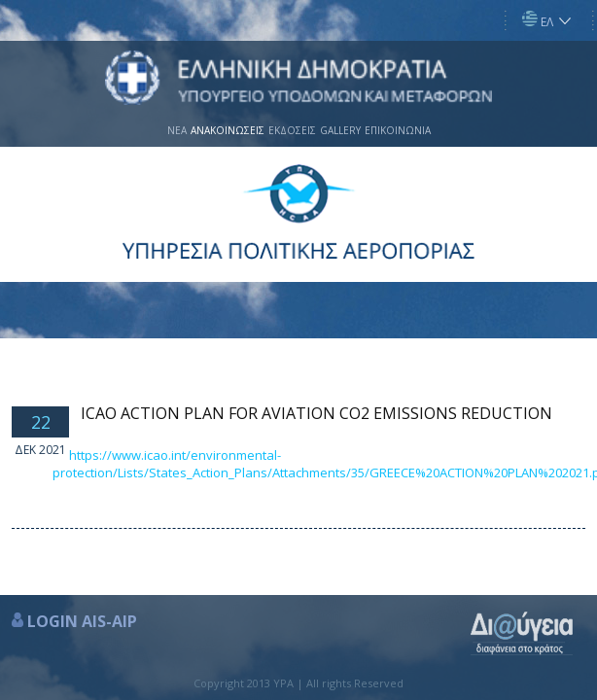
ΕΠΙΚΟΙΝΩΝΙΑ (398, 130)
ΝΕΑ (177, 130)
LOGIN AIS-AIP (82, 621)
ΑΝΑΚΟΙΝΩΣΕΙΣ (228, 130)
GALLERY (340, 130)
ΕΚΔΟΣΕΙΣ (292, 130)
